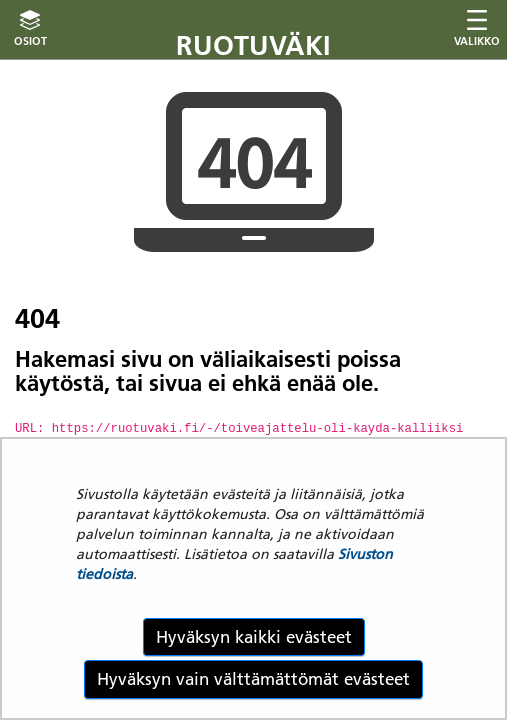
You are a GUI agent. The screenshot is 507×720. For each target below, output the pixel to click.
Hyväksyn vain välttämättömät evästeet (253, 679)
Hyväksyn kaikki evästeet (254, 637)
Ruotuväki (253, 45)
